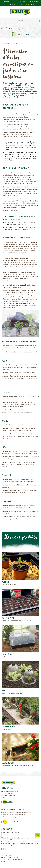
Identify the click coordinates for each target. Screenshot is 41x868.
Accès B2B (13, 5)
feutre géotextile (25, 285)
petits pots (11, 216)
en (34, 5)
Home (3, 27)
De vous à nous (6, 854)
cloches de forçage (22, 303)
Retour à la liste (22, 34)
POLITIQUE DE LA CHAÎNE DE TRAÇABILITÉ (14, 859)
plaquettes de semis (28, 216)
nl (31, 5)
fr (29, 5)
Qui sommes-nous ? (7, 2)
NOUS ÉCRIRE (8, 802)
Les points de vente (21, 2)
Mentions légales (7, 856)
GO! (38, 835)
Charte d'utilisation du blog (11, 858)
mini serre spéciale (16, 228)
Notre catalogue (34, 2)
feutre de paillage (17, 297)
